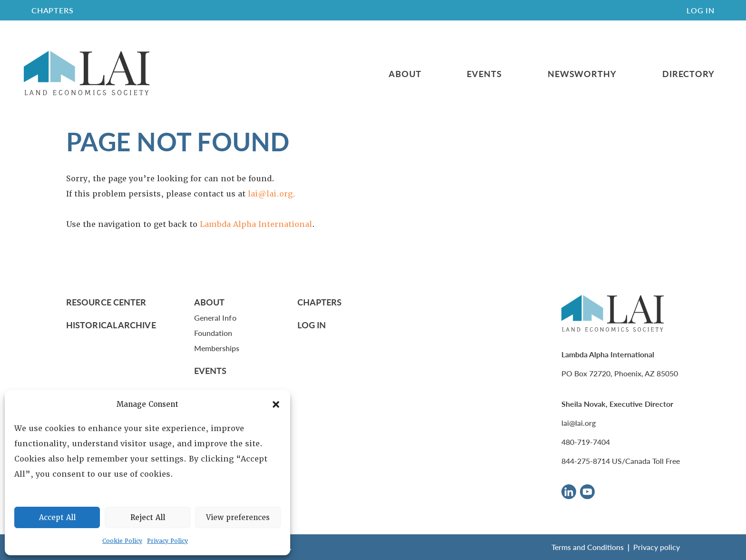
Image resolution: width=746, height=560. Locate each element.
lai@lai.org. (272, 194)
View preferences (238, 518)
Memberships (217, 348)
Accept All (57, 518)
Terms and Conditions (588, 547)
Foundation (213, 333)
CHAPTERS (52, 10)
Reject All (148, 518)
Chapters (320, 302)
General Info (215, 318)
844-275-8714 (586, 461)
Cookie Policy (122, 541)
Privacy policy (657, 547)
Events (484, 74)
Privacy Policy (167, 541)
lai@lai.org (579, 423)
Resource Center (106, 302)
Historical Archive (111, 325)
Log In (701, 10)
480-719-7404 (586, 442)
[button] (276, 404)
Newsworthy (582, 74)
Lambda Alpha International (256, 224)
